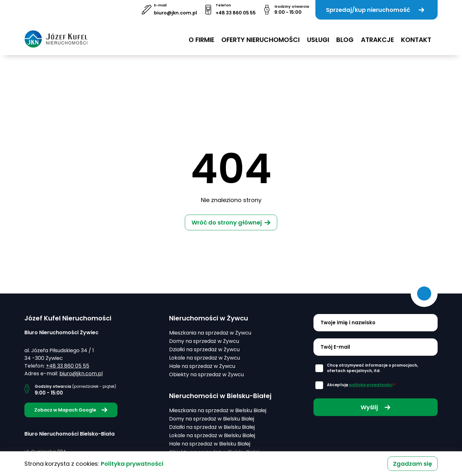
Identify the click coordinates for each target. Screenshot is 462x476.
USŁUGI (318, 35)
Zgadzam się (413, 464)
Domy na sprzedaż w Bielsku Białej (212, 419)
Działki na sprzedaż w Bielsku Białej (212, 427)
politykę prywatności (371, 385)
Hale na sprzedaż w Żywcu (202, 366)
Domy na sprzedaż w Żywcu (204, 341)
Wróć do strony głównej (227, 222)
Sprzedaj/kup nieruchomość (375, 10)
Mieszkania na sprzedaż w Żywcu (210, 333)
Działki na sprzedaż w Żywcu (204, 349)
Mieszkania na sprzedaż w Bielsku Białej (218, 410)
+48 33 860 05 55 (236, 13)
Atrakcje (377, 35)
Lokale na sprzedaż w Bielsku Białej (212, 435)
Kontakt (416, 35)
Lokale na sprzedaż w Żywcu (205, 358)
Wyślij (376, 407)
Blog (345, 35)
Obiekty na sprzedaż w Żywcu (206, 374)
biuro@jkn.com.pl (175, 13)
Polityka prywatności (132, 464)
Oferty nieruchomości (261, 35)
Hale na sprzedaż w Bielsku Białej (210, 444)
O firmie (201, 35)
